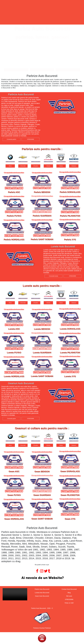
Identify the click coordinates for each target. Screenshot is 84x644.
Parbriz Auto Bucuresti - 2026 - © (42, 608)
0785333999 (30, 139)
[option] (10, 160)
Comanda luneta (42, 70)
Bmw (23, 166)
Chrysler (48, 166)
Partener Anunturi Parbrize (42, 628)
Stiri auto (69, 596)
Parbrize (15, 18)
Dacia (74, 166)
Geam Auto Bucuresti (42, 596)
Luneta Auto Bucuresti (42, 593)
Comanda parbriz (16, 70)
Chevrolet (36, 166)
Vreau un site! (69, 603)
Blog (69, 593)
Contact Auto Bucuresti (69, 589)
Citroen (61, 166)
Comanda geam (68, 70)
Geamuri (48, 18)
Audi (10, 166)
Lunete (31, 18)
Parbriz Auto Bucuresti (42, 589)
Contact (65, 18)
